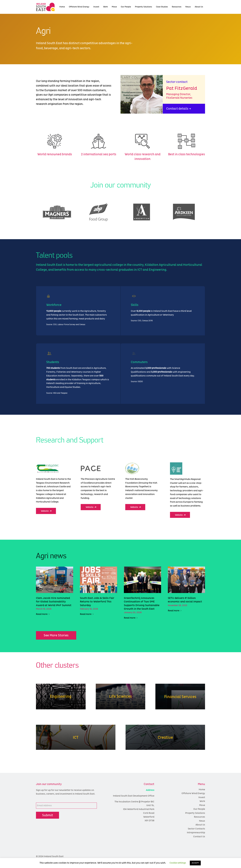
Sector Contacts (196, 829)
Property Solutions (195, 813)
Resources (200, 817)
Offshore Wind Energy (193, 793)
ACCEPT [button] (195, 863)
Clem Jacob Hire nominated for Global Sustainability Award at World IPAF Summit (54, 602)
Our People (199, 809)
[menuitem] (62, 7)
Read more (43, 614)
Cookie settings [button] (178, 863)
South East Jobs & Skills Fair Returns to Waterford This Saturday (97, 602)
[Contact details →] (184, 109)
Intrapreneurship (196, 833)
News (202, 821)
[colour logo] (51, 7)
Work (202, 801)
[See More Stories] (56, 635)
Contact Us (199, 837)
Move (202, 805)
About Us (200, 825)
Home (202, 790)
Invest (202, 797)
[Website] (46, 511)
